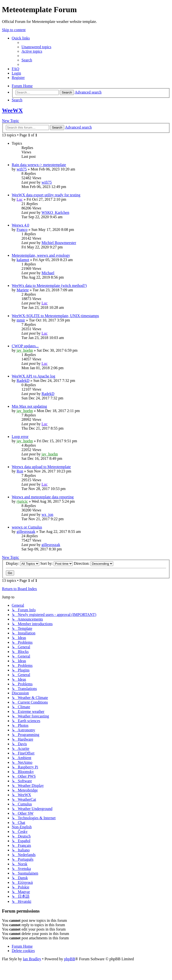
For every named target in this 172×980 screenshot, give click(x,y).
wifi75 (22, 169)
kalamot (23, 260)
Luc (20, 199)
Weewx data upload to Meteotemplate (41, 467)
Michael (48, 273)
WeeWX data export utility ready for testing (46, 195)
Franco (22, 230)
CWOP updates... (25, 346)
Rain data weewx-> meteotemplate (39, 165)
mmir (21, 320)
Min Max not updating (29, 406)
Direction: (93, 563)
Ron (20, 471)
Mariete (23, 290)
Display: (23, 563)
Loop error (20, 437)
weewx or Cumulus (27, 527)
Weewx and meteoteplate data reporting (43, 497)
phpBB (69, 959)
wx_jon (47, 514)
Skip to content (14, 30)
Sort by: (56, 563)
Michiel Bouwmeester (59, 243)
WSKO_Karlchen (55, 212)
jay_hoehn (25, 350)
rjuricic (22, 501)
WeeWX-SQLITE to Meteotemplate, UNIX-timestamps (55, 316)
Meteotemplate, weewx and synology (41, 255)
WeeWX (12, 110)
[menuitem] (36, 47)
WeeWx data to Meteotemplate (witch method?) (49, 286)
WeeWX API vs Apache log (33, 376)
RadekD (23, 381)
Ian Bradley (32, 959)
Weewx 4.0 (20, 225)
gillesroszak (26, 532)
